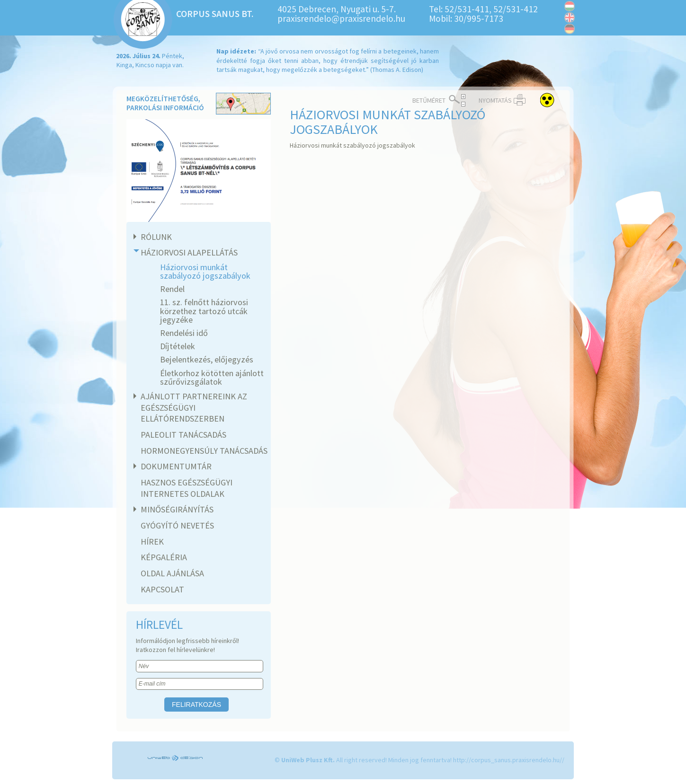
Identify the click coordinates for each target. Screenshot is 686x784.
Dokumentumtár (175, 466)
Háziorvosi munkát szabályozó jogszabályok (205, 271)
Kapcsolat (162, 589)
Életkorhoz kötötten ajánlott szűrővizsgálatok (212, 377)
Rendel (172, 289)
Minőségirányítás (176, 509)
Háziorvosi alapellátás (188, 252)
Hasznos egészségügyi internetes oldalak (187, 488)
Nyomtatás (495, 100)
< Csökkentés (463, 104)
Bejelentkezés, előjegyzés (207, 359)
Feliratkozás (196, 705)
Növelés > (463, 97)
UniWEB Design (176, 758)
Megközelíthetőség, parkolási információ (199, 104)
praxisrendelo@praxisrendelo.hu (341, 18)
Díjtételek (178, 346)
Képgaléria (164, 557)
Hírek (152, 542)
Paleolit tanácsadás (183, 435)
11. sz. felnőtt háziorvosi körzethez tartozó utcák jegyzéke (204, 311)
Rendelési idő (184, 333)
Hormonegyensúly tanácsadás (204, 451)
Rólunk (155, 237)
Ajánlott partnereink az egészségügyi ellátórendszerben (193, 407)
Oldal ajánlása (172, 573)
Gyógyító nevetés (177, 525)
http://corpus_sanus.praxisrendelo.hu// (509, 760)
